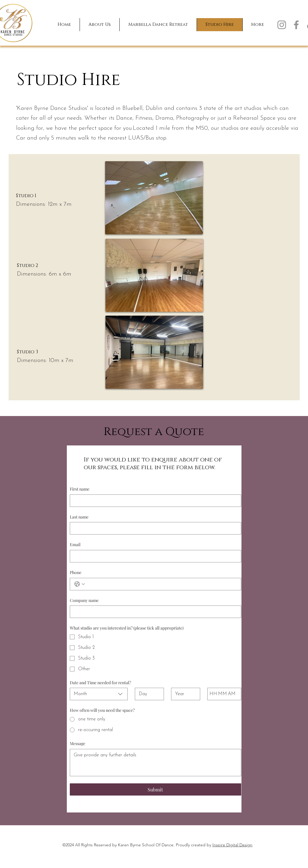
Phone (76, 572)
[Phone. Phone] (161, 584)
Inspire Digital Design (232, 845)
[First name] (154, 501)
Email (75, 544)
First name (80, 489)
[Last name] (154, 528)
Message (78, 743)
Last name (79, 517)
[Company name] (154, 612)
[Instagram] (282, 25)
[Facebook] (296, 25)
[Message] (155, 763)
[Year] (184, 694)
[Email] (154, 556)
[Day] (148, 694)
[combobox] (99, 694)
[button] (99, 25)
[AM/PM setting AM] (233, 694)
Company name (84, 600)
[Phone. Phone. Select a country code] (80, 584)
